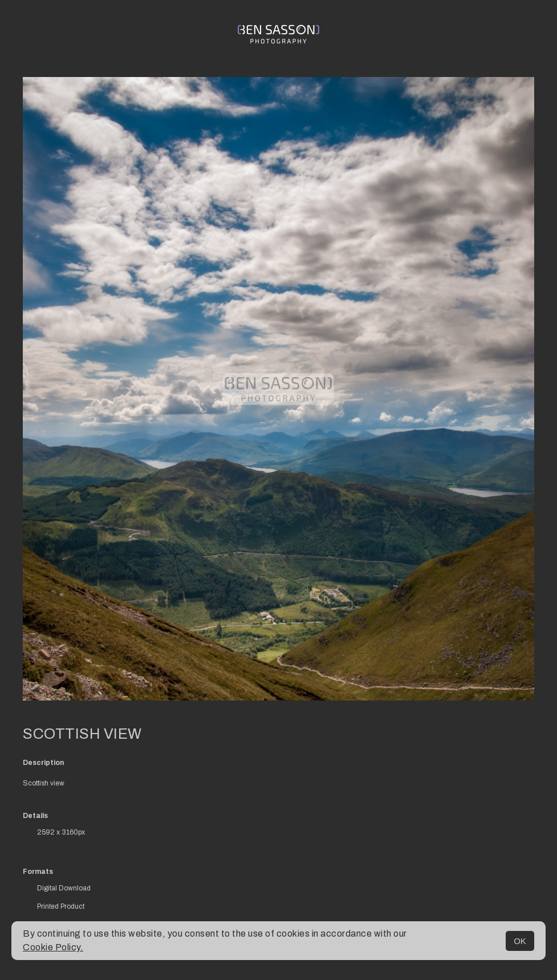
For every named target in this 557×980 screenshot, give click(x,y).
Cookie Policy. (53, 947)
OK (520, 941)
